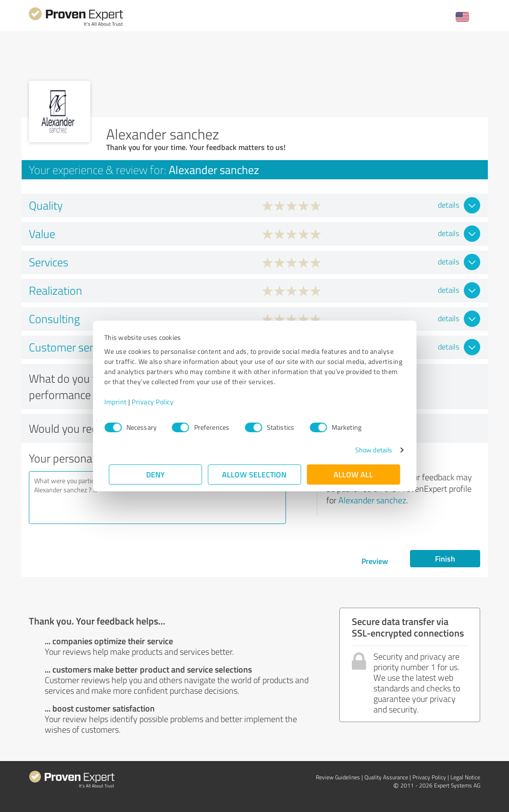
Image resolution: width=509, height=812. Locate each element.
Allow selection (255, 474)
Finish (445, 558)
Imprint (120, 402)
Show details (369, 450)
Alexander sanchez (372, 500)
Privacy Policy (157, 402)
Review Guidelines (338, 777)
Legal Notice (465, 777)
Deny (155, 474)
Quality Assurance (386, 777)
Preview (375, 561)
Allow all (354, 474)
